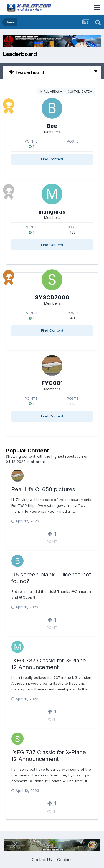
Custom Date (80, 92)
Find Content (52, 159)
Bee (52, 126)
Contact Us (42, 860)
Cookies (65, 860)
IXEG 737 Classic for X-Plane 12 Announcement (49, 664)
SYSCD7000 (52, 297)
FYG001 (52, 383)
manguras (52, 212)
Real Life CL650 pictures (43, 489)
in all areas (51, 92)
